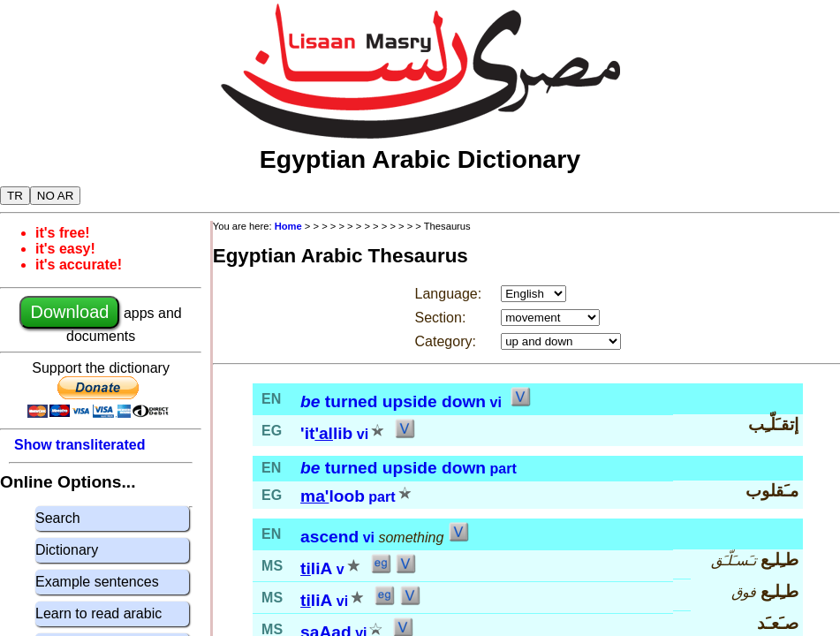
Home (288, 226)
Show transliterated (79, 445)
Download (69, 312)
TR (15, 196)
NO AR (55, 196)
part (503, 469)
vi (496, 402)
